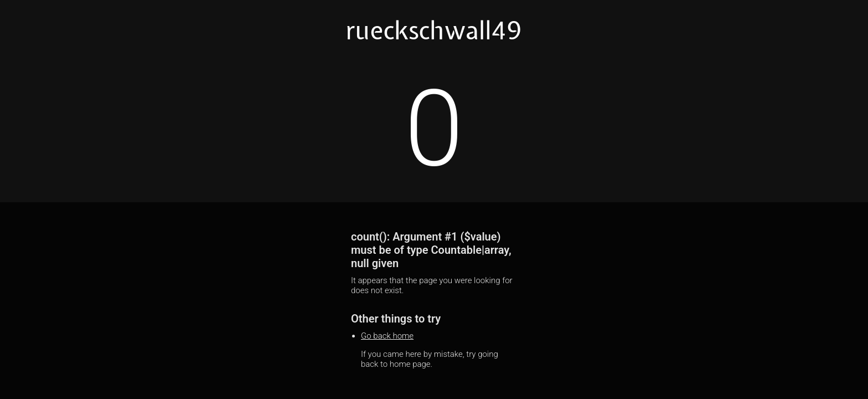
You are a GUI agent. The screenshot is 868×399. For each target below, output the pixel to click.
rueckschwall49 (434, 30)
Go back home (387, 336)
